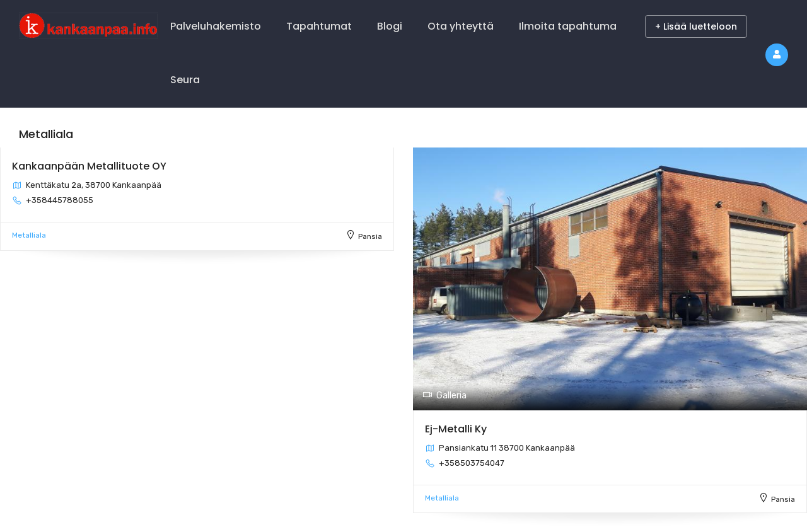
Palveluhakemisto (216, 26)
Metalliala (29, 235)
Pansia (370, 236)
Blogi (390, 26)
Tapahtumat (319, 26)
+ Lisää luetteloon (696, 26)
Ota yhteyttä (461, 26)
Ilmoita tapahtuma (568, 26)
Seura (185, 80)
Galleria (444, 396)
